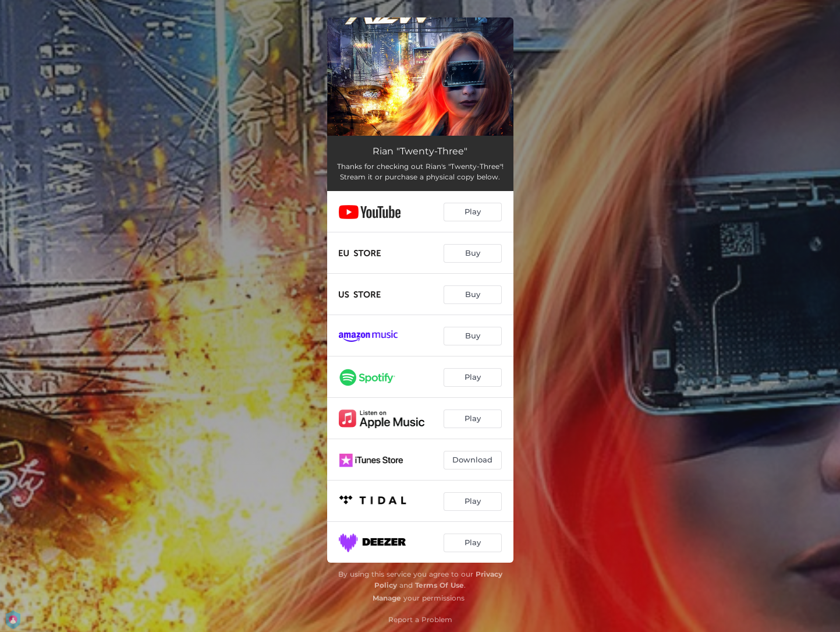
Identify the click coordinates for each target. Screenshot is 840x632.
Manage (387, 598)
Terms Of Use (440, 585)
